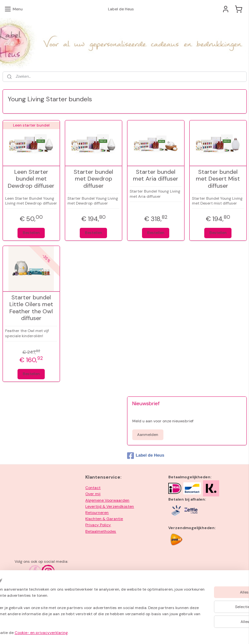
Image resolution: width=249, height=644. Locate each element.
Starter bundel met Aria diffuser (156, 176)
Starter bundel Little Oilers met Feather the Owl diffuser (31, 308)
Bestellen (31, 233)
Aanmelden (148, 435)
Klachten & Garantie (104, 519)
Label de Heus (146, 456)
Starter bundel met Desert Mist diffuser (218, 179)
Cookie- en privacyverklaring (92, 633)
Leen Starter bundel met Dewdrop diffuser (31, 179)
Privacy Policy (98, 525)
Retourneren (97, 513)
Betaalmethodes (101, 531)
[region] (82, 609)
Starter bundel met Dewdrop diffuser (93, 179)
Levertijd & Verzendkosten (110, 506)
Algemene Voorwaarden (107, 500)
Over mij (93, 494)
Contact (93, 488)
